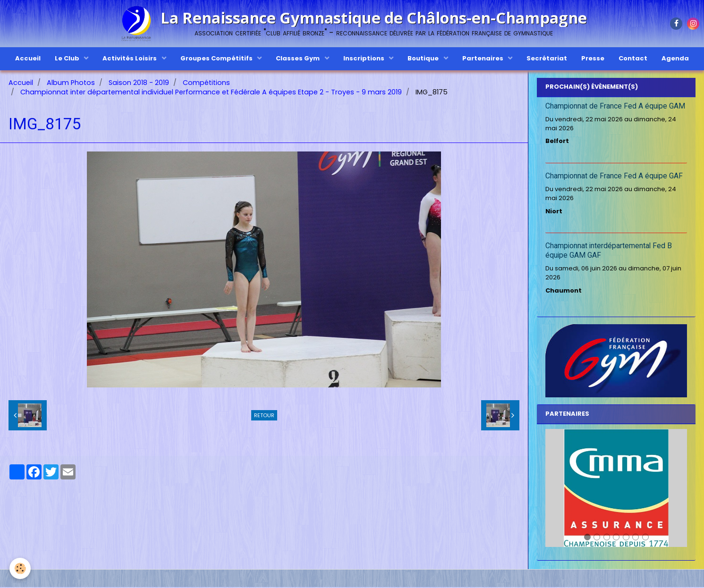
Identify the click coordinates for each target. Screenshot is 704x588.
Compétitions (206, 84)
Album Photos (71, 84)
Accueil (28, 58)
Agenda (675, 58)
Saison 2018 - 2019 (139, 84)
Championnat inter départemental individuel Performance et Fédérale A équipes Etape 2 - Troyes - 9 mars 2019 (211, 93)
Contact (633, 58)
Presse (593, 58)
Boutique (424, 58)
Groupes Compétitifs (217, 58)
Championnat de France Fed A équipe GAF (614, 177)
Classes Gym (298, 58)
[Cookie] (20, 568)
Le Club (68, 58)
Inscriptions (365, 58)
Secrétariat (547, 58)
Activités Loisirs (130, 58)
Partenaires (483, 58)
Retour (264, 416)
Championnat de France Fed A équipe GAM (615, 107)
